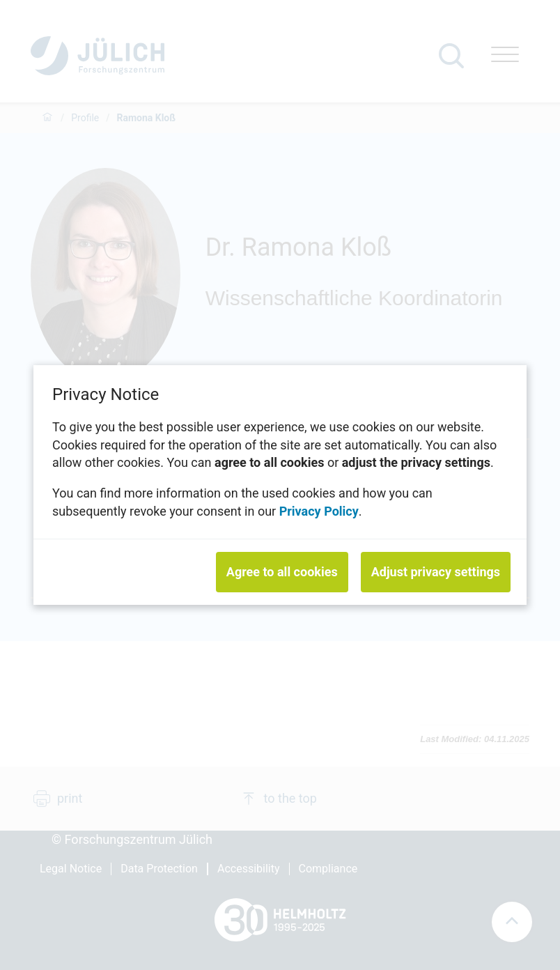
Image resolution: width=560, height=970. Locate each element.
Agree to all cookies (282, 572)
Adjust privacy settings (436, 572)
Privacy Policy (319, 510)
